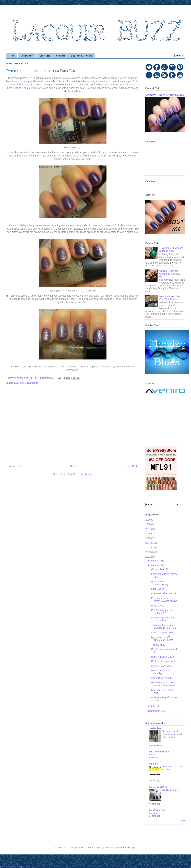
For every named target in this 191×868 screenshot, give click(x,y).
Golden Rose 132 (160, 569)
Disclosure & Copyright (81, 56)
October (153, 706)
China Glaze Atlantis (162, 678)
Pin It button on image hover (15, 866)
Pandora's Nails (158, 810)
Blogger (132, 848)
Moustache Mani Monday (160, 672)
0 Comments (47, 378)
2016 (148, 534)
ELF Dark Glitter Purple (164, 593)
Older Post (131, 466)
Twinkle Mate (158, 645)
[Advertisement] (73, 431)
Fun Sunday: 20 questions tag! (160, 583)
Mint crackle (158, 589)
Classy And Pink (158, 787)
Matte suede (158, 606)
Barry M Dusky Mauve (163, 657)
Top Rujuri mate (170, 790)
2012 (148, 552)
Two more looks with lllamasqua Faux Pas (164, 627)
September (154, 711)
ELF (16, 383)
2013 (148, 547)
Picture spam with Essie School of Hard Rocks (164, 684)
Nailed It (153, 764)
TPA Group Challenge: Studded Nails (171, 249)
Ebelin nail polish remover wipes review (164, 600)
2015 (148, 538)
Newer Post (15, 466)
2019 (148, 520)
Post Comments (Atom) (80, 474)
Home (12, 56)
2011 (148, 557)
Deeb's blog (156, 728)
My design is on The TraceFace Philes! (162, 639)
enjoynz (109, 848)
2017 (148, 529)
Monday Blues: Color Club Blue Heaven (170, 298)
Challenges (45, 56)
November (154, 565)
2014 (148, 543)
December (154, 561)
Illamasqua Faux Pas (30, 85)
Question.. (154, 813)
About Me (60, 56)
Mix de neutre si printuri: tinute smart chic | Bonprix (172, 734)
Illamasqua (32, 383)
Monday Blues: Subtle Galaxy (165, 95)
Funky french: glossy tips (164, 661)
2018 (148, 524)
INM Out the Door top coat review (163, 619)
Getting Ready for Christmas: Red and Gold (170, 274)
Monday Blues (27, 56)
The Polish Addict (159, 752)
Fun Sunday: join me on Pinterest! (164, 612)
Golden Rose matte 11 (163, 666)
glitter (22, 383)
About (152, 754)
